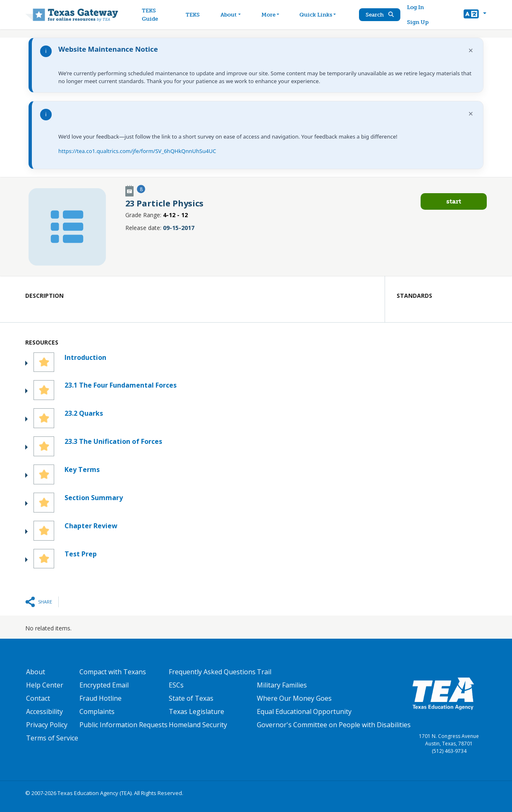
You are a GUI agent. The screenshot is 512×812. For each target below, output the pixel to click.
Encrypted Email (104, 685)
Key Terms (82, 469)
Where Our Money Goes (294, 698)
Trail (264, 672)
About (36, 672)
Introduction (85, 357)
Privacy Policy (47, 725)
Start (454, 201)
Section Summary (94, 498)
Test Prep (81, 554)
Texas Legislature (196, 711)
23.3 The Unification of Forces (113, 441)
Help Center (45, 685)
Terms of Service (52, 738)
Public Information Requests (123, 725)
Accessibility (44, 711)
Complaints (97, 711)
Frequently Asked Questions (212, 672)
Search (380, 15)
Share (45, 602)
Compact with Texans (113, 672)
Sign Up (418, 22)
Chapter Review (91, 526)
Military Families (282, 685)
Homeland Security (198, 725)
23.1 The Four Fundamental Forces (121, 385)
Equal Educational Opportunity (304, 711)
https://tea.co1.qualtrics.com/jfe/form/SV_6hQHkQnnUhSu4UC (137, 151)
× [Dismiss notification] (471, 50)
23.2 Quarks (84, 413)
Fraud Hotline (100, 698)
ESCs (176, 685)
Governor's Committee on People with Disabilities (334, 725)
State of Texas (191, 698)
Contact (38, 698)
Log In (415, 7)
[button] (475, 15)
